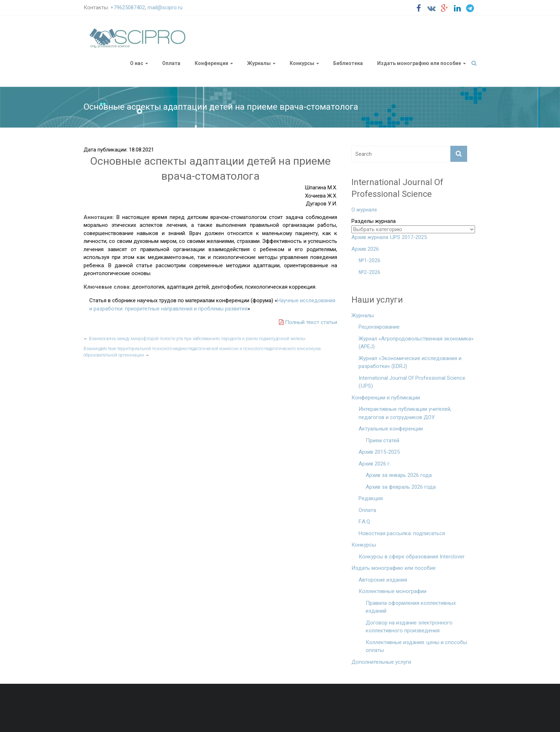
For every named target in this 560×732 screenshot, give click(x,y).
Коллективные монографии (392, 591)
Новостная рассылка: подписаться (402, 533)
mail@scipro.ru (165, 8)
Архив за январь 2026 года (399, 475)
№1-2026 (369, 260)
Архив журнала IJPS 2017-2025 (389, 237)
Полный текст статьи (308, 322)
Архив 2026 (365, 249)
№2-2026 (369, 272)
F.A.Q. (365, 522)
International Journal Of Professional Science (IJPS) (412, 382)
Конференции (211, 63)
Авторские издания (383, 580)
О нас (137, 63)
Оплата (171, 63)
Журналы (259, 63)
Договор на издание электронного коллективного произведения (409, 627)
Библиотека (348, 63)
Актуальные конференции (391, 429)
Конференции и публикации (386, 398)
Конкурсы (302, 63)
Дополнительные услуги (381, 662)
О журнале (364, 210)
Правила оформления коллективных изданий (411, 607)
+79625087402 (128, 8)
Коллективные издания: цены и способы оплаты (416, 646)
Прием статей (382, 440)
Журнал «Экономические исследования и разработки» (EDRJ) (410, 362)
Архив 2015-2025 (379, 452)
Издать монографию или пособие (419, 63)
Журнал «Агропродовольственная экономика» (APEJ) (416, 343)
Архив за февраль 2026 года (401, 487)
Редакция (371, 498)
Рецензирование (379, 327)
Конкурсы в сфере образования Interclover (412, 557)
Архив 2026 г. (375, 464)
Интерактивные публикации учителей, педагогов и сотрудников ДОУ (405, 413)
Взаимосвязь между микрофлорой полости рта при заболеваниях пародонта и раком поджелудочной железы (194, 339)
